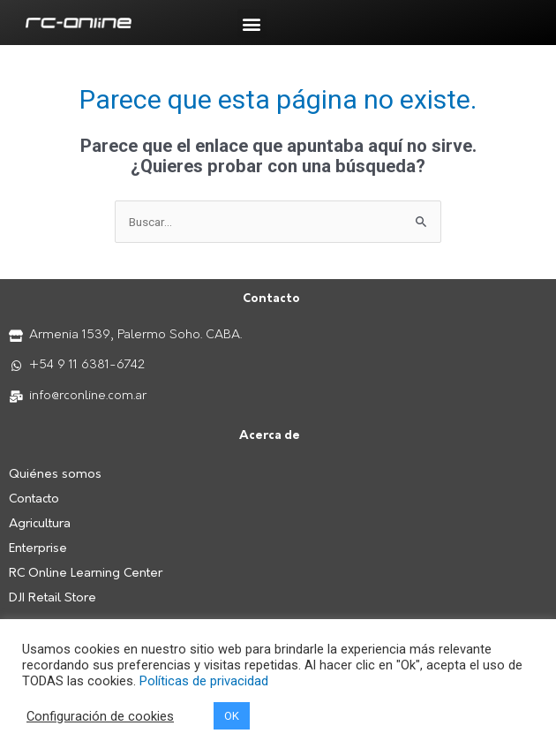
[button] (252, 23)
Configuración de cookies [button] (100, 716)
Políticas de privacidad (204, 681)
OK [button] (232, 716)
